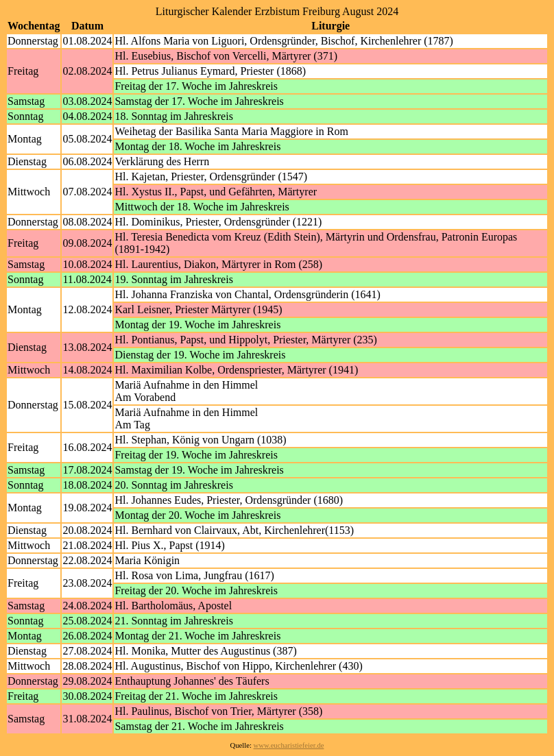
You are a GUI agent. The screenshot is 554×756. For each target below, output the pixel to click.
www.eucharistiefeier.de (289, 745)
